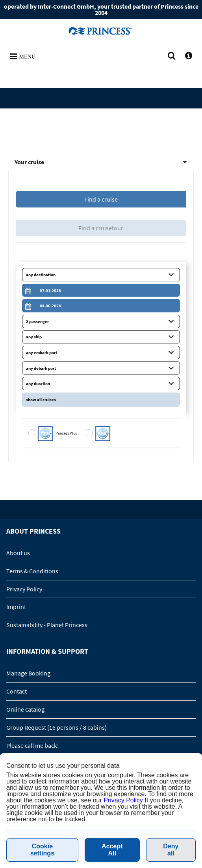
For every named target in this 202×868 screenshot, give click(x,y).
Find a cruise (101, 199)
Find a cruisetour (101, 228)
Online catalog (25, 709)
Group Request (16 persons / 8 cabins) (57, 727)
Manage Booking (28, 673)
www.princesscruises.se (101, 31)
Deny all (171, 850)
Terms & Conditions (32, 571)
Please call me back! (33, 745)
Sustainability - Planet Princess (47, 625)
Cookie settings (42, 850)
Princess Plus (67, 433)
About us (18, 553)
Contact (17, 691)
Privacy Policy (24, 589)
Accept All (112, 850)
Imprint (16, 607)
